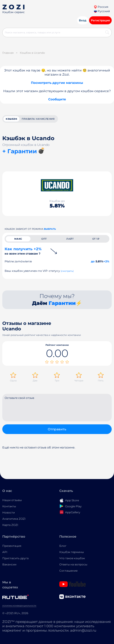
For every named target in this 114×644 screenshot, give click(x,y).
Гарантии (62, 303)
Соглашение (68, 571)
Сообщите (57, 99)
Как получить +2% (23, 251)
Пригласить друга (15, 558)
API (5, 552)
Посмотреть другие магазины (57, 83)
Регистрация (100, 20)
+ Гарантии (20, 151)
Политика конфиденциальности (19, 606)
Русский (102, 11)
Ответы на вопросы (73, 564)
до (93, 261)
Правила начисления (38, 119)
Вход (83, 20)
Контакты (9, 506)
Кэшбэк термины (72, 552)
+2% (106, 261)
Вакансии (9, 564)
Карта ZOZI (10, 525)
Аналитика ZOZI (14, 519)
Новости (9, 512)
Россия (101, 7)
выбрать (50, 229)
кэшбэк (11, 119)
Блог (63, 546)
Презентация (12, 546)
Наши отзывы (12, 500)
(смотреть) (67, 271)
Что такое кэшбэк (72, 558)
